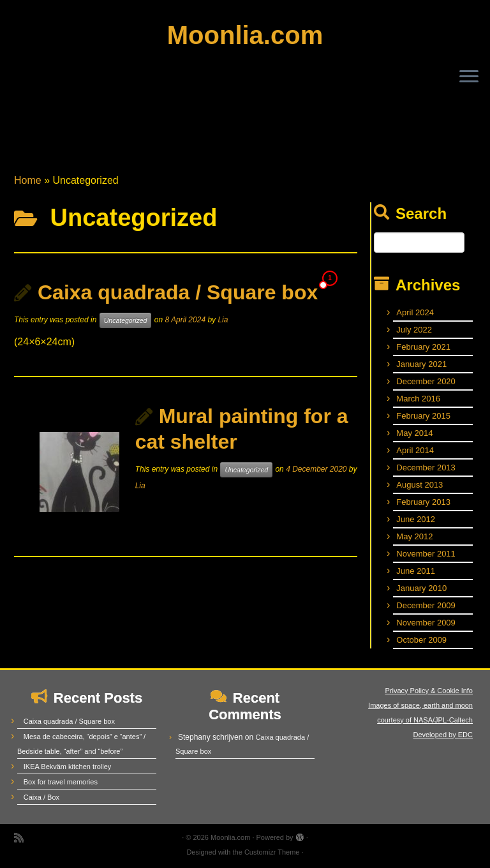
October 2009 (421, 640)
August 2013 (419, 485)
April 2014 (415, 450)
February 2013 (423, 502)
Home (28, 180)
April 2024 (415, 312)
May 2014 (414, 433)
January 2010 (421, 588)
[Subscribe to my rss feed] (23, 838)
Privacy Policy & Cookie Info (429, 691)
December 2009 (426, 605)
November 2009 (426, 623)
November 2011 (426, 554)
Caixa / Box (41, 797)
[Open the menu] (469, 77)
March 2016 (418, 399)
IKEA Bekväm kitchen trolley (68, 767)
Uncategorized (126, 320)
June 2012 (416, 519)
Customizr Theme (272, 852)
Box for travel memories (61, 782)
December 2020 (426, 381)
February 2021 (423, 347)
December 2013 (426, 468)
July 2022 (414, 330)
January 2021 (421, 364)
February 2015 (423, 416)
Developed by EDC (443, 735)
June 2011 (416, 571)
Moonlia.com (245, 35)
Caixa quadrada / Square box (178, 292)
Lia (223, 320)
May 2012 (414, 536)
